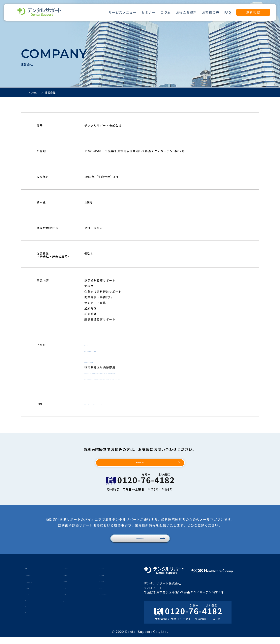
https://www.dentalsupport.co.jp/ (111, 404)
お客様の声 (211, 12)
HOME (30, 575)
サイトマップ (108, 588)
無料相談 (253, 12)
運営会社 (105, 594)
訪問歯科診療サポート (39, 589)
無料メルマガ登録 (140, 544)
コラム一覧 (70, 594)
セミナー (148, 12)
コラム (166, 12)
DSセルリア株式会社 (99, 345)
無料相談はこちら (140, 464)
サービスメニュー (123, 12)
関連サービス (71, 588)
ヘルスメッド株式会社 (100, 362)
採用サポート (34, 595)
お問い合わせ (108, 575)
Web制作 (31, 613)
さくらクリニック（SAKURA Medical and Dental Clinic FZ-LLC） (133, 373)
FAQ (228, 12)
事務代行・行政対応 (38, 607)
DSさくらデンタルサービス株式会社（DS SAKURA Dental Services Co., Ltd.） (142, 378)
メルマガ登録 (108, 581)
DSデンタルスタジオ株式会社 (105, 350)
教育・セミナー (35, 601)
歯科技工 (31, 619)
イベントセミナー (74, 575)
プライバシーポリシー (114, 601)
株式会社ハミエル (97, 356)
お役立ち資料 (186, 12)
